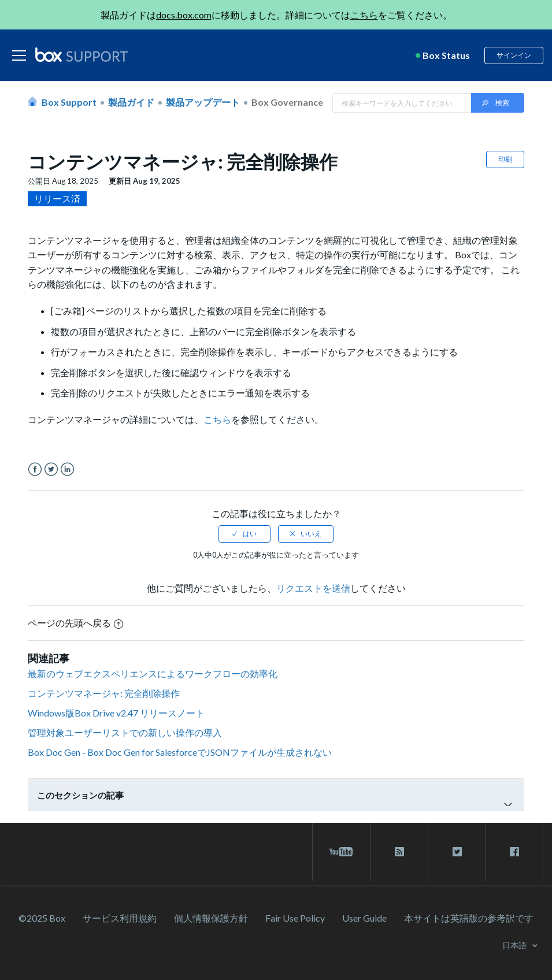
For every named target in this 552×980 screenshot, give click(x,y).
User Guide (364, 918)
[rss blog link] (399, 852)
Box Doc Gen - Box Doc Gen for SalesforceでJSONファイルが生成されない (180, 752)
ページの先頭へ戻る (75, 623)
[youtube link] (341, 852)
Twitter (51, 469)
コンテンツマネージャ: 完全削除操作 (104, 693)
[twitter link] (457, 852)
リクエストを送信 (313, 588)
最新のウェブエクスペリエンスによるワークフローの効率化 (153, 673)
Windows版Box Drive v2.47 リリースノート (116, 713)
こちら (364, 15)
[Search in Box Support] (402, 103)
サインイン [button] (514, 55)
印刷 (505, 159)
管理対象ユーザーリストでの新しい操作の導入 (125, 732)
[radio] (244, 534)
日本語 (515, 945)
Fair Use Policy (295, 918)
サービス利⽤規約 (120, 918)
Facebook (35, 469)
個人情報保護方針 (211, 918)
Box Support (69, 102)
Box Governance (287, 102)
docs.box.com (184, 15)
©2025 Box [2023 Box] (42, 918)
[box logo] (81, 54)
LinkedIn (67, 469)
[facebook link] (514, 852)
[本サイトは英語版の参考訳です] (469, 918)
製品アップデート (203, 102)
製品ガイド (131, 102)
